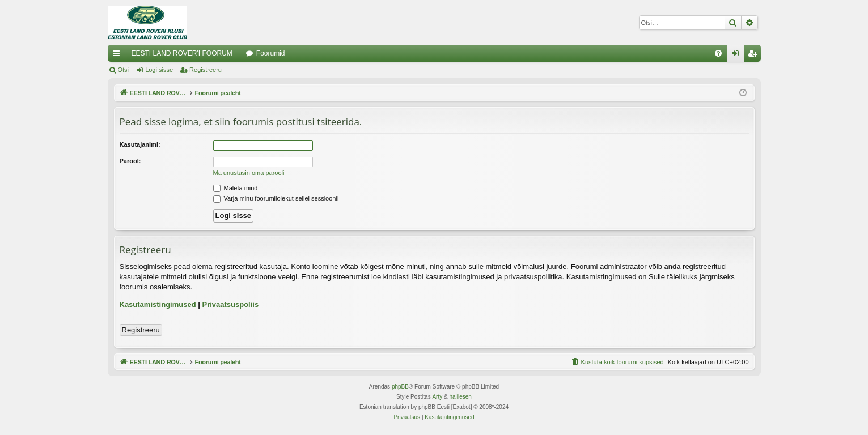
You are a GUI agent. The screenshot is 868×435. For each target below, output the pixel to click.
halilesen (460, 397)
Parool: (130, 161)
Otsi (124, 70)
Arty (437, 397)
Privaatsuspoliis (230, 304)
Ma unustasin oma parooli (249, 173)
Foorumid (271, 53)
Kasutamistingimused (158, 304)
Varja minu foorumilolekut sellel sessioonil (276, 198)
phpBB (400, 387)
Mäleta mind (236, 188)
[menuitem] (718, 53)
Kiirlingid (118, 56)
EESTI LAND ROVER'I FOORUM (182, 53)
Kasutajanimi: (140, 144)
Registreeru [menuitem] (754, 56)
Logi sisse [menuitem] (737, 56)
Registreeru (206, 70)
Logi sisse (159, 70)
